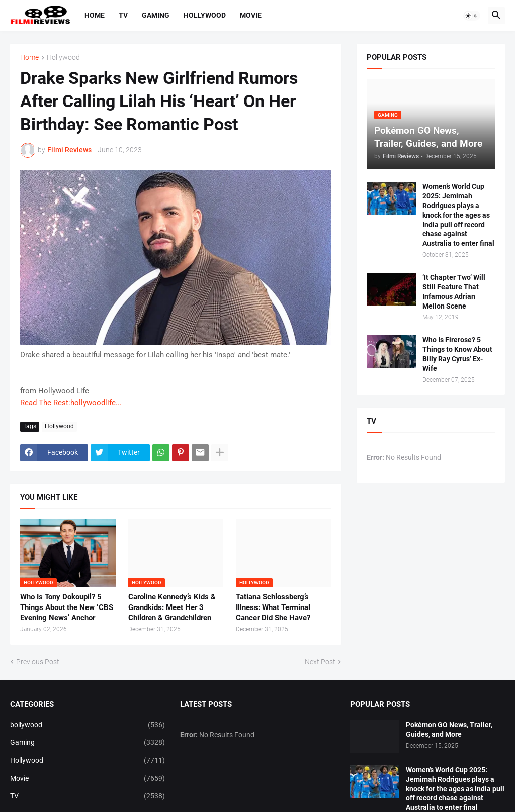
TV (123, 15)
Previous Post (38, 662)
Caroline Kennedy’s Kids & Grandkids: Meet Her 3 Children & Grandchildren (172, 607)
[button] (472, 16)
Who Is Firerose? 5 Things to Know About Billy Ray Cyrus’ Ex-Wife (457, 354)
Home (95, 15)
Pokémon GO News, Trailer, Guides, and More (449, 729)
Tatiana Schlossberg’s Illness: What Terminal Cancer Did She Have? (273, 607)
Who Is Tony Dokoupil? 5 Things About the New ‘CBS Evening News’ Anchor (67, 607)
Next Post (320, 662)
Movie (251, 15)
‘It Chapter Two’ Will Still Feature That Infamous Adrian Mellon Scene (454, 292)
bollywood (88, 725)
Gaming (156, 15)
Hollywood (205, 15)
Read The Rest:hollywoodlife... (71, 403)
